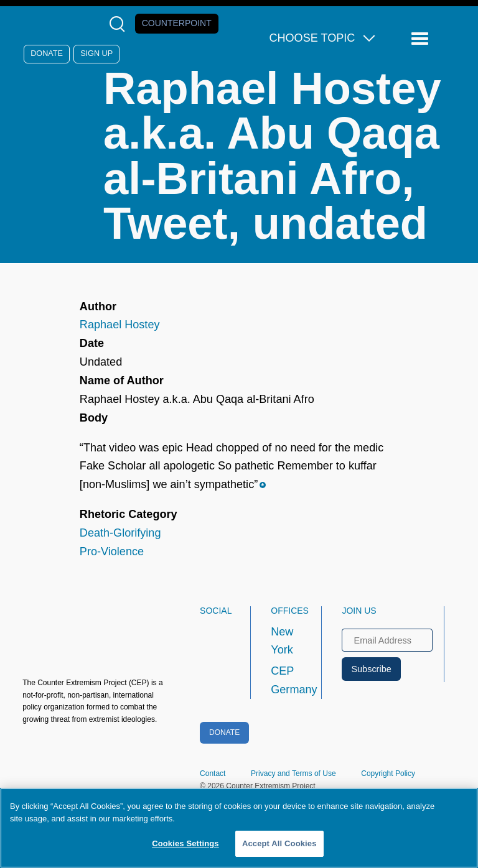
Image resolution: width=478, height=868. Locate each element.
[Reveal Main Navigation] (422, 39)
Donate (47, 53)
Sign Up (96, 53)
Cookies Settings (185, 843)
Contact (213, 773)
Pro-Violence (112, 552)
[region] (239, 828)
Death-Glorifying (120, 533)
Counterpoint (177, 23)
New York (282, 641)
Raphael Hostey (120, 325)
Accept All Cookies (279, 843)
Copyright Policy (388, 773)
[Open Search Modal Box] (120, 24)
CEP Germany (285, 680)
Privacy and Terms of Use (293, 773)
